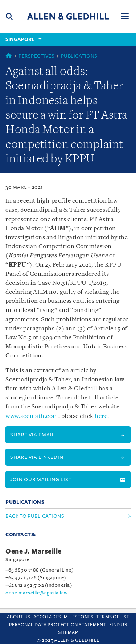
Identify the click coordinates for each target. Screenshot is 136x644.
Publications (79, 56)
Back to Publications (35, 516)
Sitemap (68, 632)
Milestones (79, 617)
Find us (118, 625)
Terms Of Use (113, 617)
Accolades (47, 617)
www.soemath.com (32, 416)
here (101, 416)
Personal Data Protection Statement (58, 625)
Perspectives (36, 56)
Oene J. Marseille (34, 551)
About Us (19, 617)
